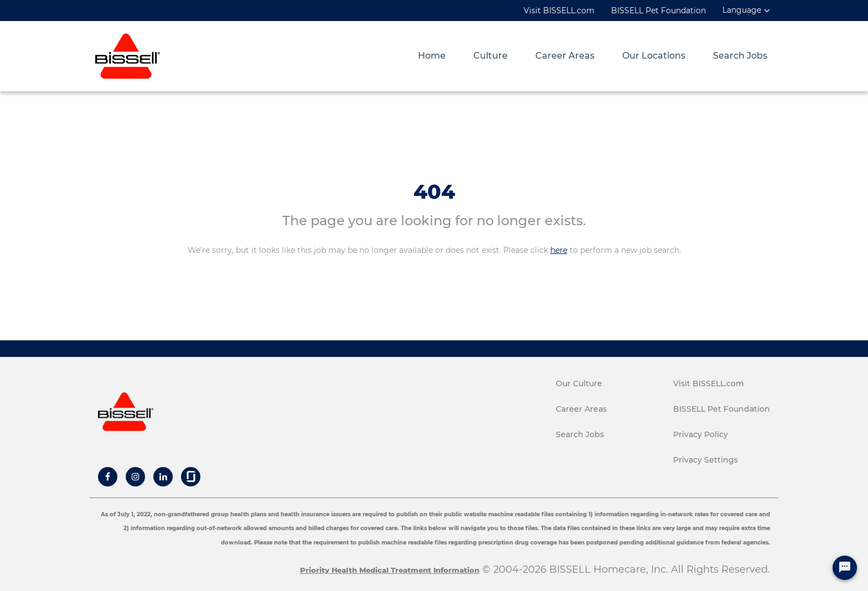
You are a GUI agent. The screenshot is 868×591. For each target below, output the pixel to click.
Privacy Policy (701, 434)
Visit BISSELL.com (559, 11)
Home (432, 56)
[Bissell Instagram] (136, 476)
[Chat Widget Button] (845, 568)
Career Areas (565, 56)
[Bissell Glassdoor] (191, 476)
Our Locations (654, 56)
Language (742, 10)
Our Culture (579, 383)
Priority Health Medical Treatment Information (390, 570)
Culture (490, 56)
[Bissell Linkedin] (163, 476)
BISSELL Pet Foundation (658, 11)
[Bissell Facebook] (108, 476)
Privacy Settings (706, 460)
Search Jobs (740, 56)
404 (434, 191)
